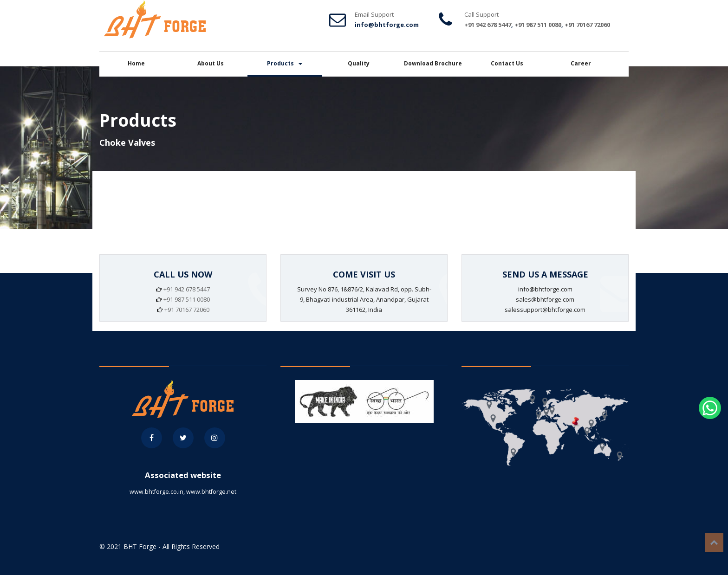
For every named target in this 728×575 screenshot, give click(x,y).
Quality (359, 63)
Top (714, 543)
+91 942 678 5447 (488, 25)
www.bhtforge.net (211, 492)
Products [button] (285, 63)
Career (581, 63)
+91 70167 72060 (587, 25)
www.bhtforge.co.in (156, 492)
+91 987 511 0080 (538, 25)
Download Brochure (433, 63)
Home (136, 63)
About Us (211, 63)
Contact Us (507, 63)
